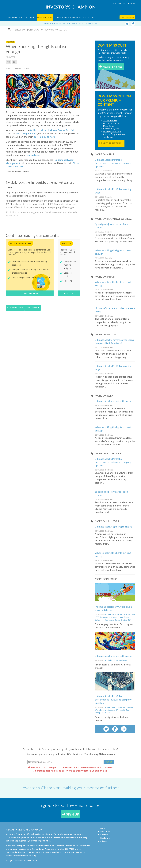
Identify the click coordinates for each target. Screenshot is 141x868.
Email (9, 68)
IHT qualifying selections (114, 134)
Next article (33, 308)
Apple (108, 707)
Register (122, 3)
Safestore (99, 620)
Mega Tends (109, 126)
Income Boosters (111, 123)
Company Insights (15, 17)
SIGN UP (71, 814)
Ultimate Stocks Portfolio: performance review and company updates (113, 163)
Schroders (109, 620)
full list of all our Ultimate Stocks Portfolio (53, 130)
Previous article (15, 308)
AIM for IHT (106, 831)
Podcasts (58, 17)
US (14, 62)
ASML (114, 707)
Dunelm (109, 614)
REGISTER (69, 293)
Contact (104, 835)
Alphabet (109, 660)
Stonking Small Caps (112, 131)
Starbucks (106, 713)
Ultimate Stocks (110, 120)
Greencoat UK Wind (122, 614)
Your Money (30, 17)
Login (114, 3)
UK (8, 62)
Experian (122, 707)
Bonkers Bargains (111, 129)
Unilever (123, 660)
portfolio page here (27, 134)
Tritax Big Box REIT (123, 620)
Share (27, 68)
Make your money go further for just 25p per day (70, 23)
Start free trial (127, 17)
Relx (116, 660)
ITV (97, 617)
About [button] (131, 3)
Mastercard (110, 710)
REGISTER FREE (111, 67)
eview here (33, 155)
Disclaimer (105, 838)
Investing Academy (73, 17)
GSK (133, 614)
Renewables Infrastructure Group (114, 617)
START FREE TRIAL (30, 293)
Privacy (104, 841)
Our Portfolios (45, 17)
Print (18, 68)
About (103, 828)
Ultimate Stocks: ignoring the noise (113, 401)
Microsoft (121, 710)
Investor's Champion (71, 7)
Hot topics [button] (89, 17)
